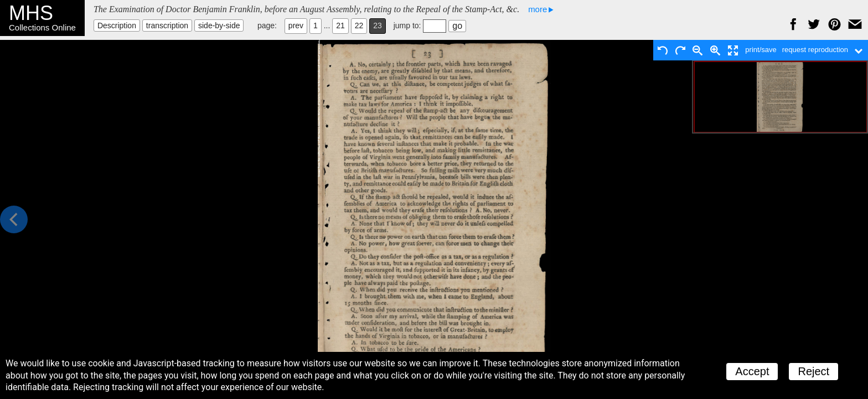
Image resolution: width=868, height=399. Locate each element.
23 (378, 25)
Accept (752, 371)
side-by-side (219, 25)
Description (117, 25)
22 (359, 25)
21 (340, 25)
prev (296, 25)
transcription (167, 25)
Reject (813, 371)
